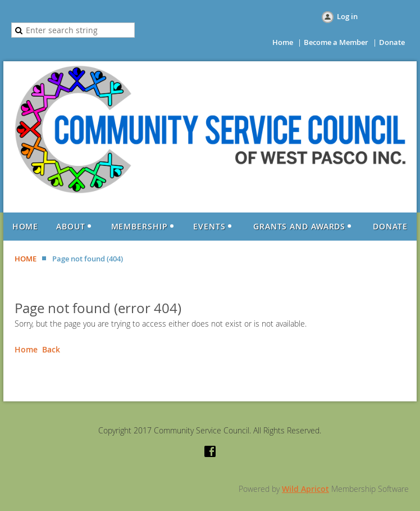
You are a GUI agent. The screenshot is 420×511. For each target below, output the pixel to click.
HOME (26, 259)
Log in (347, 16)
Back (51, 349)
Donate (392, 42)
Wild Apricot (305, 489)
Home (283, 42)
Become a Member (336, 42)
